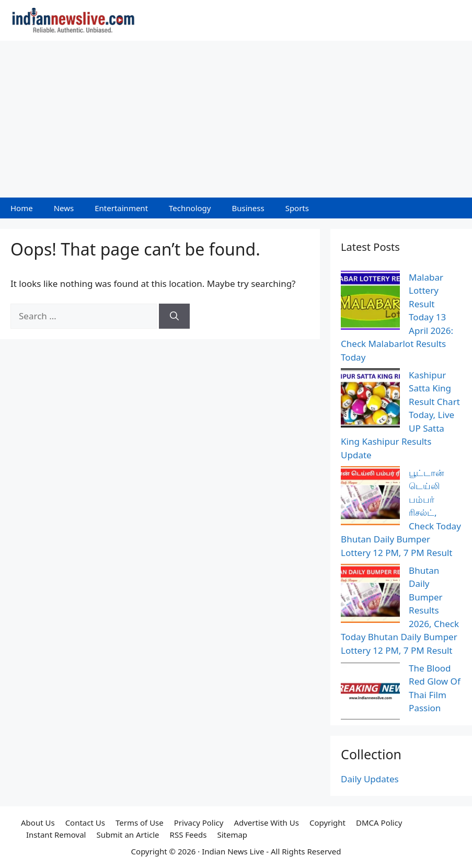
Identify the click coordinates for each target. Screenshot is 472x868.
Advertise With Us (266, 823)
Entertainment (121, 208)
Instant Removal (56, 835)
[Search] (174, 316)
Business (248, 208)
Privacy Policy (199, 823)
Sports (297, 208)
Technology (190, 208)
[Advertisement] (236, 119)
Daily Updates (370, 779)
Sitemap (232, 835)
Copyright (327, 823)
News (64, 208)
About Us (38, 823)
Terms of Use (140, 823)
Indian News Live (233, 851)
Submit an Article (128, 835)
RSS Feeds (188, 835)
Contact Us (85, 823)
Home (22, 208)
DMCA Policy (379, 823)
